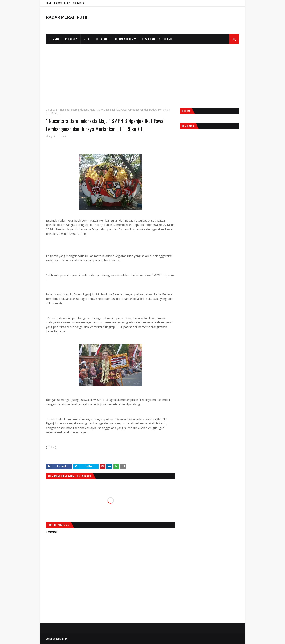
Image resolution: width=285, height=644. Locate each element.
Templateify (61, 639)
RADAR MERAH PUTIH (67, 17)
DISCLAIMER (78, 3)
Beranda (51, 110)
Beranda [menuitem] (54, 39)
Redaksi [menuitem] (70, 39)
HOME (49, 3)
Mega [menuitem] (87, 39)
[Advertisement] (142, 74)
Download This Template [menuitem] (157, 39)
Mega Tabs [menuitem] (102, 39)
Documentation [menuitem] (124, 39)
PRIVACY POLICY (62, 3)
